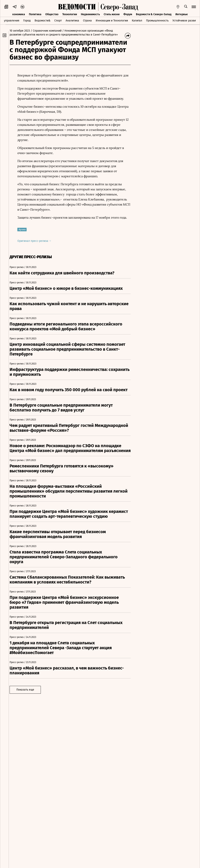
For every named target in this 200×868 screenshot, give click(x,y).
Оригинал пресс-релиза (37, 241)
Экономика (18, 14)
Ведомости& (42, 21)
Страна (87, 21)
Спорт (58, 21)
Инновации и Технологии (112, 21)
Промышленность (157, 21)
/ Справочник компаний (49, 31)
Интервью (182, 14)
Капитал (137, 21)
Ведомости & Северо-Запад (154, 14)
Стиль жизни (112, 14)
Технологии (70, 14)
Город (27, 21)
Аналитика (72, 21)
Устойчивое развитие (186, 21)
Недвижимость (90, 14)
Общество (52, 14)
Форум (128, 14)
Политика (35, 14)
